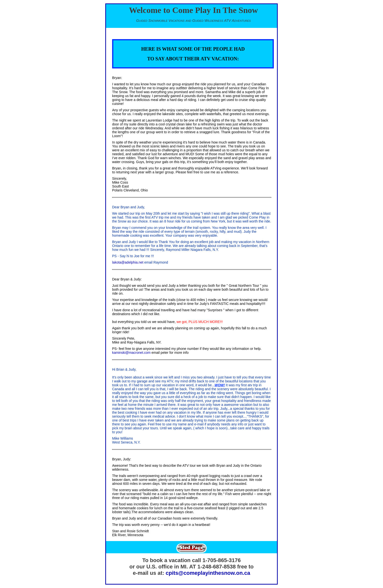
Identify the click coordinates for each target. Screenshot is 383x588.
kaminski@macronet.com (131, 353)
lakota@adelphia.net (128, 262)
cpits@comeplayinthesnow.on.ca (208, 573)
